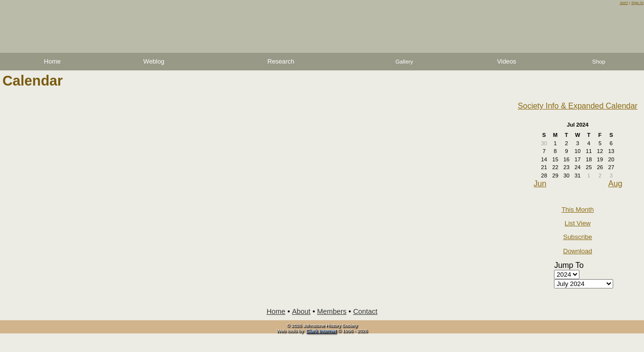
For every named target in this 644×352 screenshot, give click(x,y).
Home (52, 61)
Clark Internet (322, 331)
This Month (577, 209)
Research (281, 61)
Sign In (637, 3)
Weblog (154, 61)
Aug (615, 184)
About (301, 311)
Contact (366, 311)
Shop (599, 62)
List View (578, 223)
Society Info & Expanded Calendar (578, 106)
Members (332, 311)
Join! (624, 3)
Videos (507, 61)
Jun (540, 184)
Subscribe (578, 237)
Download (578, 251)
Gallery (404, 62)
